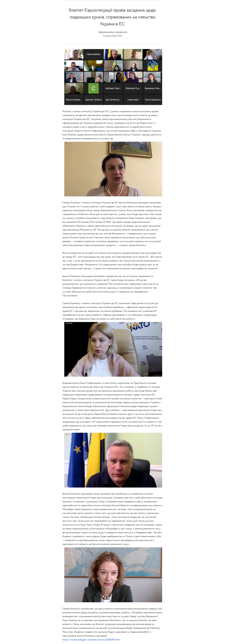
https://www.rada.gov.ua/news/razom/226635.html (91, 640)
